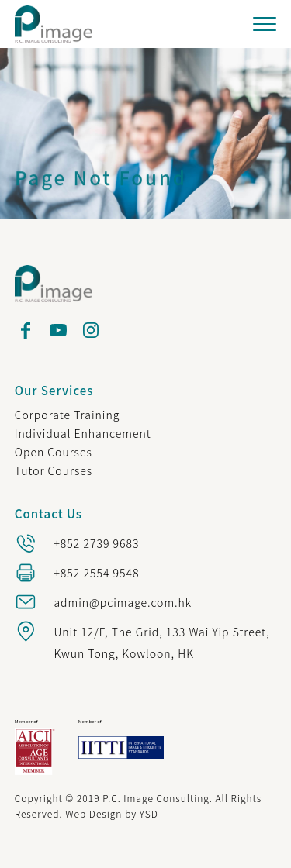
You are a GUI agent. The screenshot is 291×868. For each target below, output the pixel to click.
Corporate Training (68, 415)
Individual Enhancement (83, 433)
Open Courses (54, 452)
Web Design (94, 813)
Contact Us (48, 513)
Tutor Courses (54, 470)
